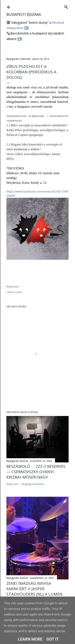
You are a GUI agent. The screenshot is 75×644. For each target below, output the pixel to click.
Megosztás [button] (12, 287)
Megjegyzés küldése (33, 484)
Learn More (30, 639)
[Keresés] (66, 6)
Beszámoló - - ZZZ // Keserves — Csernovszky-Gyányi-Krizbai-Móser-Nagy (36, 472)
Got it (53, 639)
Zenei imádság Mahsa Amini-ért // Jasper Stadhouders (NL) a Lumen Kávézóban (34, 591)
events (19, 292)
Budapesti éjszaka (24, 14)
